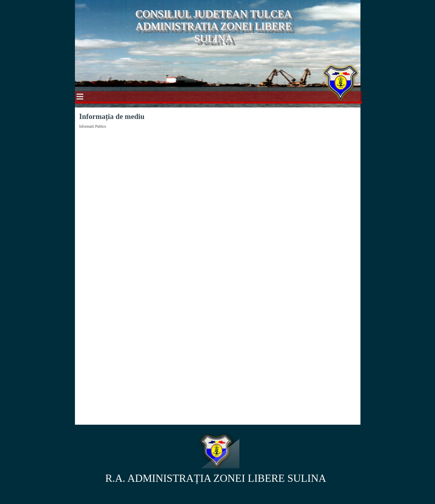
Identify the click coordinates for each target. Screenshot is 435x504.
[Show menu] (80, 96)
